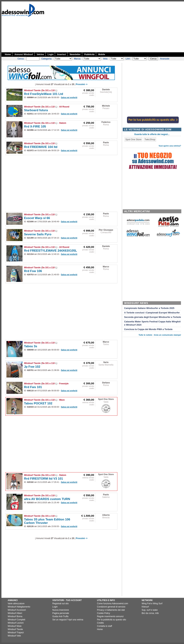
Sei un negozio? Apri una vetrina (68, 620)
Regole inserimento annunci (110, 616)
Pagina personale (61, 613)
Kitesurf (145, 607)
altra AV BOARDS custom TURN (47, 499)
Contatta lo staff (105, 626)
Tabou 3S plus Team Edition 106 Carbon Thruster (47, 521)
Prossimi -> (82, 84)
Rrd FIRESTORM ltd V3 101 (44, 479)
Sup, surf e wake (150, 610)
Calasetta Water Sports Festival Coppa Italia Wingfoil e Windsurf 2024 (152, 323)
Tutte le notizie (145, 335)
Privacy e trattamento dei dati (111, 610)
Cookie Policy (104, 613)
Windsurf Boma (15, 616)
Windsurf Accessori (17, 610)
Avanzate (165, 59)
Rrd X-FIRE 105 (35, 127)
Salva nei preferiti (69, 97)
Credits (100, 623)
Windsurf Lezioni (16, 623)
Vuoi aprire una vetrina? (170, 146)
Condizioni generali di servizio (111, 607)
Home (8, 54)
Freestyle (64, 384)
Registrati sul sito (60, 604)
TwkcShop (150, 139)
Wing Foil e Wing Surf (152, 604)
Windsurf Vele (14, 636)
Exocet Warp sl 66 (37, 218)
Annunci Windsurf (24, 54)
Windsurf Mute (15, 626)
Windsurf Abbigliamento (19, 607)
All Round (64, 107)
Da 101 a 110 (48, 90)
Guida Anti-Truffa (60, 616)
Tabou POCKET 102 (38, 403)
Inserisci (62, 54)
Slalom (63, 123)
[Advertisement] (142, 27)
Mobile (102, 54)
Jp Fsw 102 (32, 367)
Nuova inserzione (61, 610)
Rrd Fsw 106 (33, 271)
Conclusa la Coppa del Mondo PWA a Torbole (148, 329)
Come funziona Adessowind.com (113, 604)
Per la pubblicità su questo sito (112, 620)
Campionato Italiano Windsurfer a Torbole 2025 (149, 308)
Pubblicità (89, 54)
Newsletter (75, 54)
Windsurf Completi (16, 620)
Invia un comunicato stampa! (168, 335)
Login (51, 54)
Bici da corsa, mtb (150, 613)
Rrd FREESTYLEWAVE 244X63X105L (51, 251)
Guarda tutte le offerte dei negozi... (152, 134)
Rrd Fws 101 (33, 387)
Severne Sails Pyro (38, 234)
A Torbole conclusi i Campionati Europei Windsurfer (152, 313)
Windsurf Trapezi (16, 633)
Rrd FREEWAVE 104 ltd (41, 147)
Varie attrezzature (16, 604)
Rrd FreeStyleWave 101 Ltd (44, 94)
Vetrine (40, 54)
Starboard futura (36, 110)
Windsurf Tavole (32, 90)
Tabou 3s (31, 346)
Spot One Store (106, 399)
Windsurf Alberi (15, 613)
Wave (62, 400)
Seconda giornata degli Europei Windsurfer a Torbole (153, 317)
